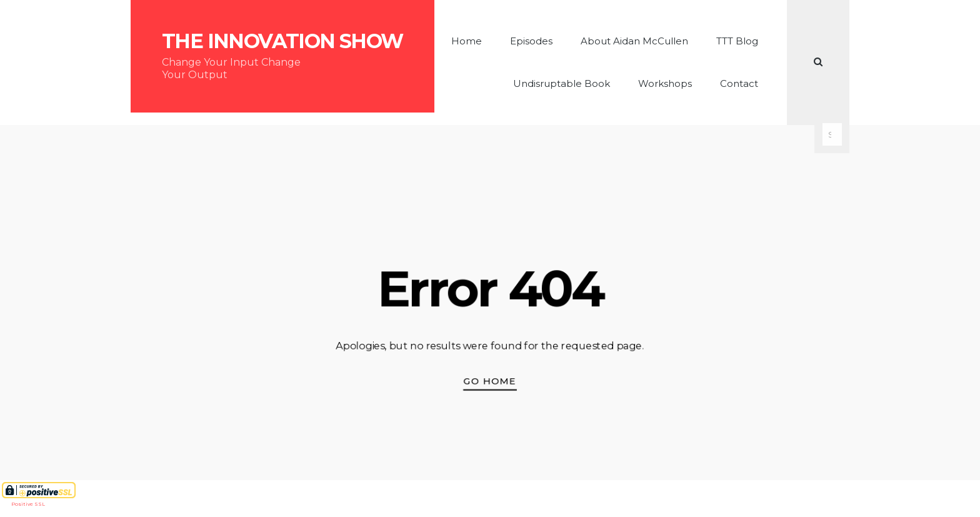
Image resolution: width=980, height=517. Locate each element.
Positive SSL (28, 504)
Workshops (665, 83)
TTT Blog (737, 41)
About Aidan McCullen (634, 41)
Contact (739, 83)
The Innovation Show (282, 41)
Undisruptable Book (562, 83)
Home (467, 41)
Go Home (490, 381)
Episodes (531, 41)
